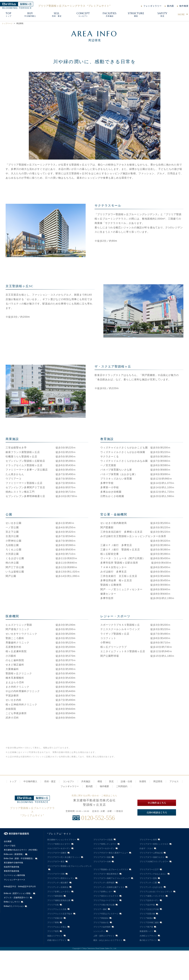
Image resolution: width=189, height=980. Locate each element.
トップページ (7, 23)
